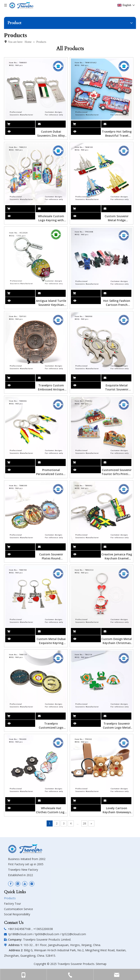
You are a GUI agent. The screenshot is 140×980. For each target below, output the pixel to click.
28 (84, 823)
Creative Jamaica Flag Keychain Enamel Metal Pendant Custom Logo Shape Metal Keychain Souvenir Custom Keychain (117, 556)
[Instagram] (32, 884)
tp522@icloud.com (74, 934)
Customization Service (18, 909)
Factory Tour (12, 904)
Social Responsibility (17, 914)
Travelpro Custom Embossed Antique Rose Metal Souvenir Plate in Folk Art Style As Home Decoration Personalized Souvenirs (51, 387)
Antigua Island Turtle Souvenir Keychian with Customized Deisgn (51, 303)
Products (10, 898)
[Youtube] (25, 884)
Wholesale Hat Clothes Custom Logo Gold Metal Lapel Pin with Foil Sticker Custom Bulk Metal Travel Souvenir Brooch (51, 810)
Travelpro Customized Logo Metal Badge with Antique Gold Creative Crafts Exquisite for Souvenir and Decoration (51, 726)
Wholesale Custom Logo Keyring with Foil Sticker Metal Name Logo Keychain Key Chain (51, 218)
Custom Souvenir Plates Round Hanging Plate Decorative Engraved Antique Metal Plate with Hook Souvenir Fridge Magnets (51, 556)
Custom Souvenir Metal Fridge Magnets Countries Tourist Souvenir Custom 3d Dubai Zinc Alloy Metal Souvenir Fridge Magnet (117, 218)
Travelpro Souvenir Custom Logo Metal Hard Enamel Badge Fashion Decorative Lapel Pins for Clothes (117, 726)
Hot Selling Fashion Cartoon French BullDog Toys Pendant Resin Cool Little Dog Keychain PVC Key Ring (117, 303)
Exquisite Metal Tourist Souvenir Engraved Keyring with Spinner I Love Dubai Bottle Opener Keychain (117, 387)
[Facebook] (11, 884)
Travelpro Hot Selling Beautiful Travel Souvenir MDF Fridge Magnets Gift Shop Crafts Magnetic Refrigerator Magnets (117, 134)
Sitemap (101, 964)
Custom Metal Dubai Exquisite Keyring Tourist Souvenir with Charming (51, 641)
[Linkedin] (18, 884)
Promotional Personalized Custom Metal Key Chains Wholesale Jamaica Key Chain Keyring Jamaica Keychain (51, 472)
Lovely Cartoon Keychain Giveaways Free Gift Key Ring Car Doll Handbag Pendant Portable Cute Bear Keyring (117, 810)
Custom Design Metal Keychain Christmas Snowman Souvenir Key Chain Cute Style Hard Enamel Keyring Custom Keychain (117, 641)
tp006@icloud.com (47, 934)
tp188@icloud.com (20, 934)
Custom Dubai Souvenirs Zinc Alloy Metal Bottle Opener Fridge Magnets (51, 134)
